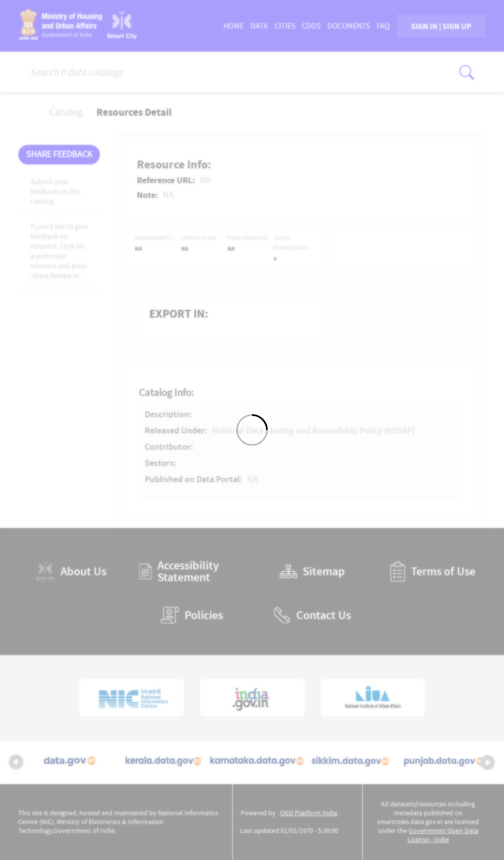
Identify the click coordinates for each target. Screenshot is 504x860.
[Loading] (252, 430)
